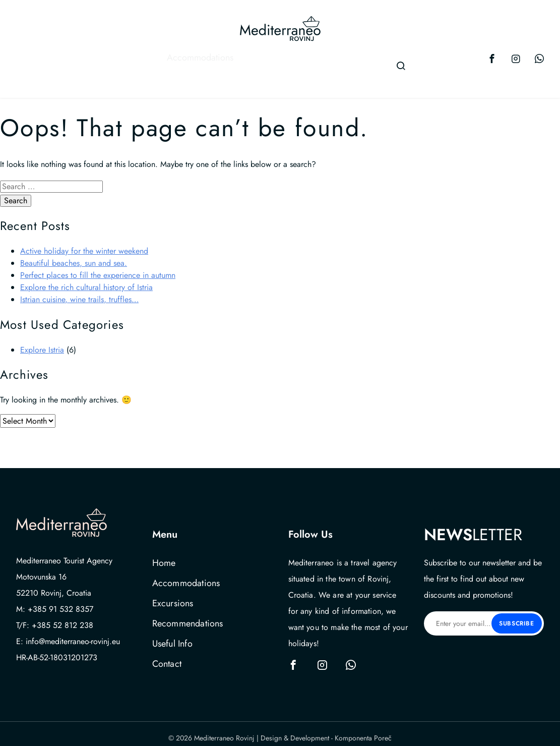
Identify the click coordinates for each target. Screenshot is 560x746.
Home (164, 555)
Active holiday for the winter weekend (84, 243)
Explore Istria (42, 342)
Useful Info (317, 61)
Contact (367, 61)
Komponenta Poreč (363, 730)
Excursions (180, 61)
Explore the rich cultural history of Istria (86, 279)
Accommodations (106, 61)
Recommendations (248, 61)
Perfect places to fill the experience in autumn (98, 267)
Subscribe (516, 615)
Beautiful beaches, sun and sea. (74, 255)
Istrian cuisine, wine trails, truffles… (79, 291)
